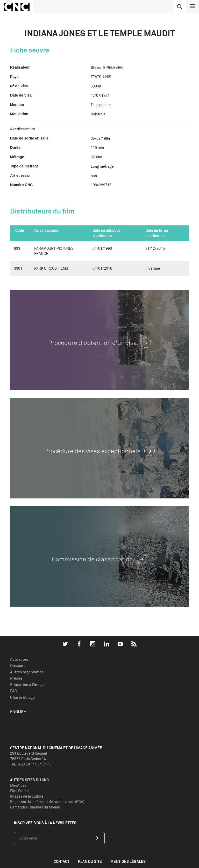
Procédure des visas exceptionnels (99, 451)
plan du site (90, 861)
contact (62, 861)
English (18, 712)
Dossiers (18, 665)
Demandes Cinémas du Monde (35, 807)
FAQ (14, 691)
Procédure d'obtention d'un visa (100, 343)
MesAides (18, 785)
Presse (16, 678)
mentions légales (128, 861)
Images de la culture (27, 796)
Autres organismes (27, 672)
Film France (20, 791)
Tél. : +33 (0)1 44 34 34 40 (31, 764)
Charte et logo (22, 697)
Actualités (19, 659)
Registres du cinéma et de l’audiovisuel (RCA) (47, 802)
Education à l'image (27, 685)
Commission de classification (99, 559)
